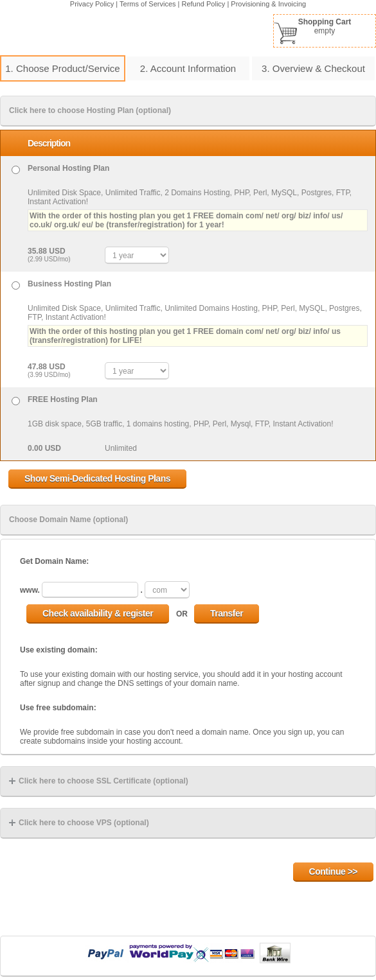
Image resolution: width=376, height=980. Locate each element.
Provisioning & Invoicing (268, 4)
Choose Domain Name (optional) (68, 520)
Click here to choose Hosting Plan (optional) (90, 110)
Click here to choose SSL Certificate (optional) (99, 781)
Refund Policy (204, 4)
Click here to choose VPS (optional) (79, 823)
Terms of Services (148, 4)
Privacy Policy (92, 4)
